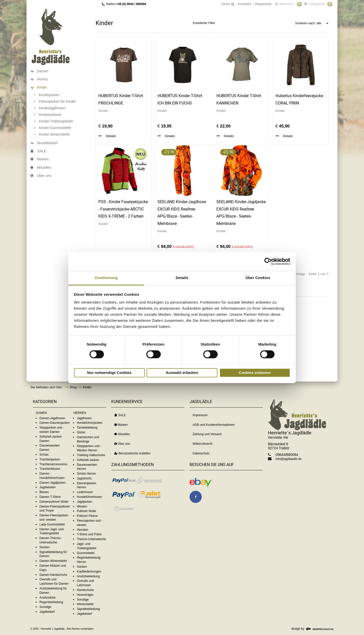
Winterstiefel (85, 604)
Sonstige (45, 607)
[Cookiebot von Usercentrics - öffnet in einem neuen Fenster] (268, 261)
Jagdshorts (84, 478)
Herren (39, 79)
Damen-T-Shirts (50, 497)
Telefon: (126, 4)
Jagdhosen (84, 418)
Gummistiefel (86, 553)
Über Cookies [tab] (258, 278)
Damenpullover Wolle (54, 502)
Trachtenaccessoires (53, 464)
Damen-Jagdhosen (52, 418)
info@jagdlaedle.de (289, 459)
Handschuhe (85, 590)
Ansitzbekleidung (88, 576)
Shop (73, 387)
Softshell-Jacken (88, 460)
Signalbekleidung (88, 609)
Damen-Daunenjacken (54, 423)
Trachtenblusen (50, 469)
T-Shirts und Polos (89, 534)
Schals (44, 455)
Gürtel (81, 432)
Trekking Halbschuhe (91, 455)
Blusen (44, 492)
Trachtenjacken (50, 459)
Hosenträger (85, 595)
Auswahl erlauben (182, 373)
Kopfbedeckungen (89, 571)
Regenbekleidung (51, 602)
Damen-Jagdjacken (52, 483)
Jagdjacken (85, 502)
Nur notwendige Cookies (109, 373)
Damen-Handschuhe (53, 575)
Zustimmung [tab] (106, 278)
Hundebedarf (44, 143)
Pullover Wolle (86, 511)
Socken (44, 547)
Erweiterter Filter (204, 23)
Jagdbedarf (47, 612)
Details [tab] (182, 278)
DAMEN (41, 413)
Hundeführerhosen (89, 497)
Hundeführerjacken (90, 423)
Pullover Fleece (87, 516)
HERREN (80, 413)
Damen (39, 71)
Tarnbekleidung (87, 428)
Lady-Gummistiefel (52, 524)
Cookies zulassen (255, 373)
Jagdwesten (48, 487)
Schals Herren (86, 474)
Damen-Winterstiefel (53, 561)
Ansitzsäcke (48, 598)
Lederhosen (85, 492)
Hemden (83, 530)
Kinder (39, 87)
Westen (82, 506)
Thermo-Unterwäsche (91, 539)
